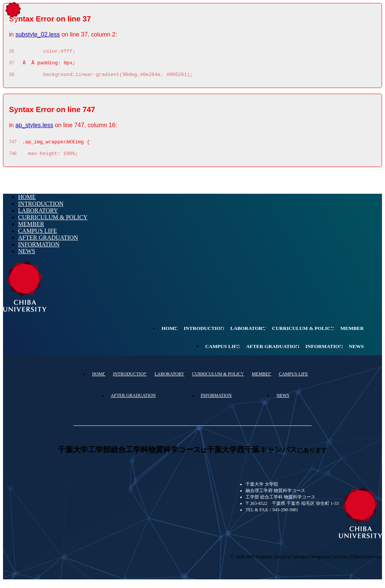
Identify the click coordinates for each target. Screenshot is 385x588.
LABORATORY (38, 216)
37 (11, 65)
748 (13, 159)
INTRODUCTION (41, 209)
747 (13, 146)
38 (11, 78)
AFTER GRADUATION (48, 243)
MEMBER (31, 230)
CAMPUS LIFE (38, 236)
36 (11, 52)
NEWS (27, 257)
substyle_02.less (38, 34)
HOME (27, 203)
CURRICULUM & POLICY (53, 223)
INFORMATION (39, 250)
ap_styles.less (34, 128)
